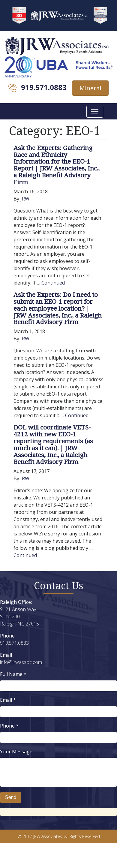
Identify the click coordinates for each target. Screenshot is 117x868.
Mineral (90, 88)
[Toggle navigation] (95, 112)
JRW (25, 199)
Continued (53, 283)
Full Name (13, 674)
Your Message (16, 752)
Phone (9, 726)
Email (8, 700)
